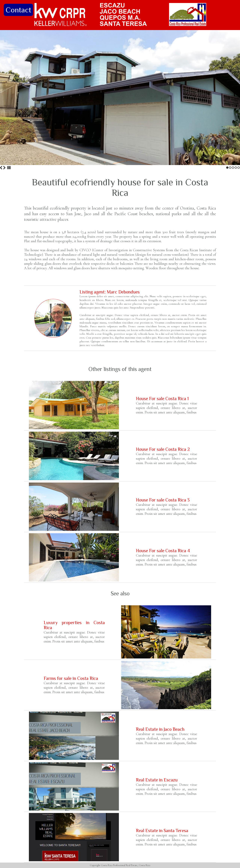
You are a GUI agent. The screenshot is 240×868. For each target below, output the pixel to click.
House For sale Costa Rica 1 (162, 399)
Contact (18, 10)
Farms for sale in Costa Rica (71, 678)
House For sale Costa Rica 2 (163, 449)
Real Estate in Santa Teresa (162, 831)
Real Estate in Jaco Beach (160, 729)
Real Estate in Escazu (157, 780)
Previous (1, 168)
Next (4, 168)
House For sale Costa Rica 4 (163, 551)
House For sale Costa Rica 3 (163, 500)
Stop (9, 168)
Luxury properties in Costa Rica (74, 625)
